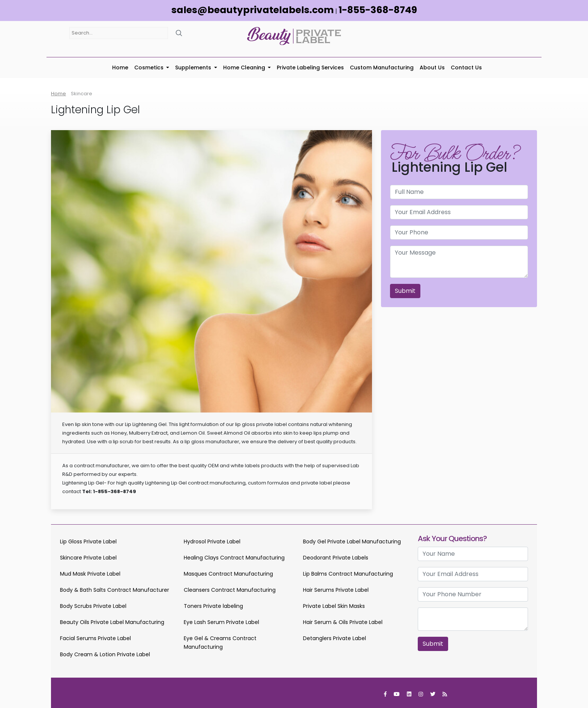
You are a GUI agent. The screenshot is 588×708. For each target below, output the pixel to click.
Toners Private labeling (213, 606)
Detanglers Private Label (334, 638)
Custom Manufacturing (382, 67)
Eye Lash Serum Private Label (221, 622)
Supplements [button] (194, 67)
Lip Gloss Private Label (88, 541)
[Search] (179, 33)
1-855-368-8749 (378, 10)
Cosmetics (150, 67)
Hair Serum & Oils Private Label (343, 622)
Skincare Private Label (88, 558)
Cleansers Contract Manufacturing (230, 590)
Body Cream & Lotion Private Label (105, 654)
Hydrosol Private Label (212, 541)
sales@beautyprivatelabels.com (253, 10)
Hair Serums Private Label (336, 590)
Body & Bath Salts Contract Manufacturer (115, 590)
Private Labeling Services (310, 67)
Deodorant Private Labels (336, 558)
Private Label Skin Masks (334, 606)
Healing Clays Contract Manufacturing (234, 558)
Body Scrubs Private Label (93, 606)
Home (120, 67)
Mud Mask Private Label (90, 574)
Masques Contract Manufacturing (228, 574)
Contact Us (466, 67)
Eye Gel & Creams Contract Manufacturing (220, 643)
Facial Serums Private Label (95, 638)
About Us (432, 67)
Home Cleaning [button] (245, 67)
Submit (405, 291)
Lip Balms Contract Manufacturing (348, 574)
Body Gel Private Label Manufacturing (352, 541)
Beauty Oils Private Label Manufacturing (112, 622)
